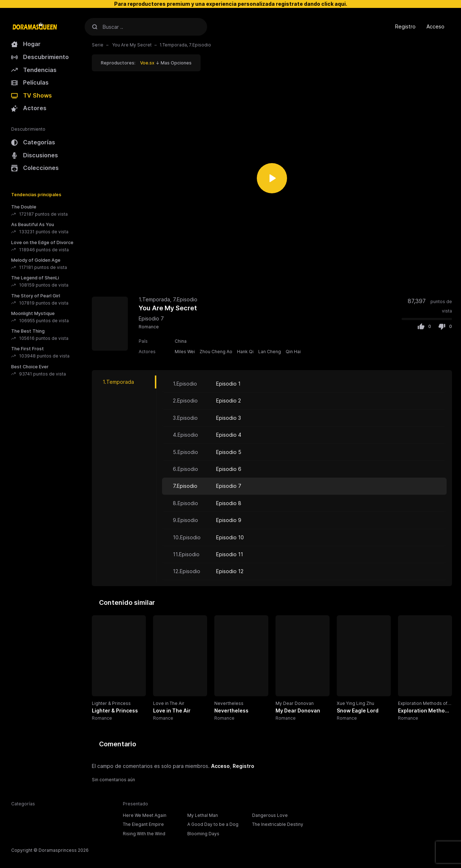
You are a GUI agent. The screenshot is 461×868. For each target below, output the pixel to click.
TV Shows (32, 95)
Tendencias (34, 70)
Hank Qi (245, 352)
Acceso (435, 26)
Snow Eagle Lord (358, 710)
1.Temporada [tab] (118, 382)
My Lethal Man (203, 815)
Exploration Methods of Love (423, 704)
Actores (29, 108)
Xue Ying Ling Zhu (355, 703)
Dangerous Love (270, 815)
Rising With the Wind (144, 834)
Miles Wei (185, 352)
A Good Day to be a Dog (213, 824)
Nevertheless (229, 703)
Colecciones (35, 168)
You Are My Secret (131, 45)
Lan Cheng (270, 352)
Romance (149, 327)
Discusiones (35, 155)
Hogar (26, 44)
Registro (405, 26)
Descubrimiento (40, 57)
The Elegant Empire (143, 824)
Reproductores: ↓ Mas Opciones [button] (146, 63)
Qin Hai (293, 352)
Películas (30, 82)
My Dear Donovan (295, 703)
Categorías (33, 142)
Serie (98, 45)
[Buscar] (95, 27)
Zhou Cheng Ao (216, 352)
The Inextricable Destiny (278, 824)
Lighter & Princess (111, 703)
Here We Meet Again (145, 815)
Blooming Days (203, 834)
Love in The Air (169, 703)
